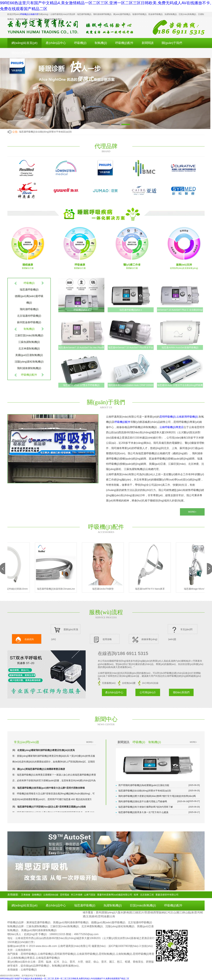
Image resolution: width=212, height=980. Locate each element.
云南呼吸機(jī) (29, 970)
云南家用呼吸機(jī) (187, 417)
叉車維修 (26, 895)
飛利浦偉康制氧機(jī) (29, 368)
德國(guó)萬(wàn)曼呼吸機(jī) (29, 299)
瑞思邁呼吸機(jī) (29, 290)
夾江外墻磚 (77, 895)
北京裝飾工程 (147, 895)
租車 (136, 895)
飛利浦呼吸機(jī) (29, 309)
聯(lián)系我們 (21, 53)
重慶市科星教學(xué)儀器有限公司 (115, 895)
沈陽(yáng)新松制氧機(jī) (29, 362)
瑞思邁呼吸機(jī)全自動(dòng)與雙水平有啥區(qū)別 (45, 132)
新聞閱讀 (148, 43)
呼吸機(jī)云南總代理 (29, 14)
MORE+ (192, 512)
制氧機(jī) (101, 43)
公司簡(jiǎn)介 (148, 692)
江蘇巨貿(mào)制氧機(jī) (29, 335)
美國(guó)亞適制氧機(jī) (29, 355)
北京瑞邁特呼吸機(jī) (29, 316)
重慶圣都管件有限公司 (167, 895)
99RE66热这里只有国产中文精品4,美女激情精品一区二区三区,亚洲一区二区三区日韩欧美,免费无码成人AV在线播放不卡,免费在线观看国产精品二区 (65, 979)
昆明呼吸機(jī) (168, 417)
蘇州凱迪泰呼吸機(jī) (29, 322)
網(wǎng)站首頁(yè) (24, 43)
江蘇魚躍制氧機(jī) (29, 342)
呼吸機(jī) (80, 43)
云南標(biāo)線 (51, 895)
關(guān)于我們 (172, 43)
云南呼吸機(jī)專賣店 (171, 427)
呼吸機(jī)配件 (124, 43)
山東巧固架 (90, 895)
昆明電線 (65, 895)
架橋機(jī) (37, 895)
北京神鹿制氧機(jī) (29, 349)
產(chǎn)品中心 (56, 43)
